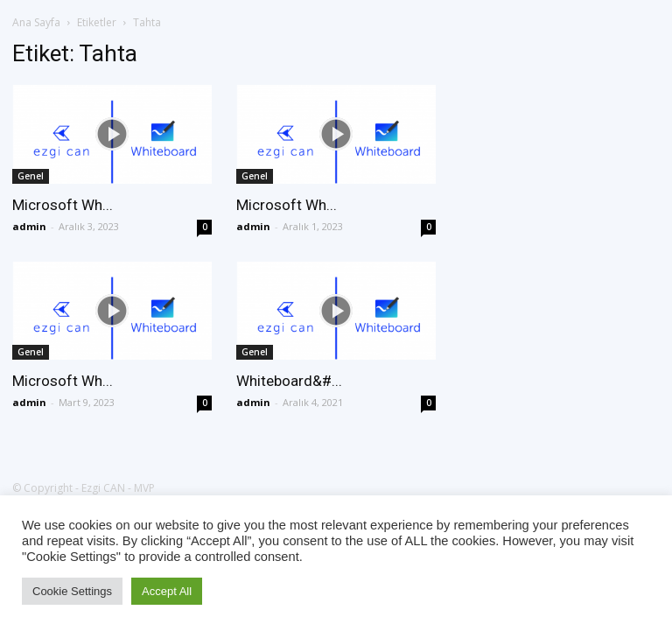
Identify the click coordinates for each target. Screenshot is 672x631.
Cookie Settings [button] (72, 591)
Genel (31, 176)
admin (29, 226)
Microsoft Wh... (63, 205)
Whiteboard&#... (289, 381)
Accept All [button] (167, 591)
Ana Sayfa (36, 22)
